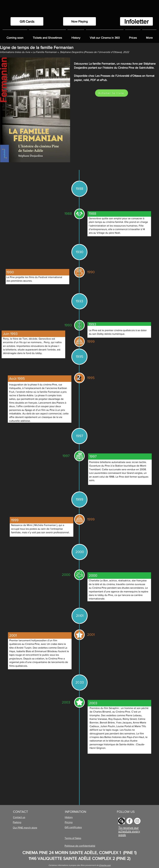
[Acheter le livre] (112, 93)
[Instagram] (137, 821)
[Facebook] (129, 821)
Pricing (69, 822)
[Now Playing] (79, 21)
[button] (76, 36)
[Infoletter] (136, 21)
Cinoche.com (105, 865)
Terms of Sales (73, 838)
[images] (121, 821)
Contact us (19, 817)
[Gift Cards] (27, 21)
